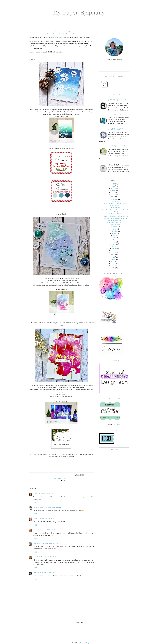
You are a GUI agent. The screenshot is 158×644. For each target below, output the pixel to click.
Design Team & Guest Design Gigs (72, 2)
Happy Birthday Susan (115, 220)
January (114, 248)
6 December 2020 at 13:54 (46, 494)
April (114, 242)
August (114, 233)
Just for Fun (115, 201)
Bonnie (36, 530)
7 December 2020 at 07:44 (49, 543)
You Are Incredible (115, 206)
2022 (113, 193)
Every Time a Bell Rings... (115, 222)
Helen (35, 519)
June (114, 238)
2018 (113, 253)
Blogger (118, 425)
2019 (113, 251)
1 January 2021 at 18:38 (48, 573)
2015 (113, 259)
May (114, 240)
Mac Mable (37, 543)
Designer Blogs (85, 643)
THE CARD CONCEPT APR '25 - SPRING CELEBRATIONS (118, 146)
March (114, 244)
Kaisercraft (58, 478)
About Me (49, 2)
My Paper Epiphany (79, 13)
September (114, 231)
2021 (113, 195)
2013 (113, 264)
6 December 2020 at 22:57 (46, 519)
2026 (113, 184)
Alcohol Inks (41, 477)
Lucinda (36, 557)
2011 (113, 268)
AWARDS (121, 2)
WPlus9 (66, 478)
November (114, 227)
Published (95, 2)
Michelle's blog (50, 454)
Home (37, 2)
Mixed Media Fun (114, 114)
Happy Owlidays (115, 225)
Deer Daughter (115, 208)
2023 (113, 190)
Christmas (60, 477)
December (114, 199)
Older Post (33, 610)
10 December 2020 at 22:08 (48, 557)
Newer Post (90, 610)
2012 (113, 266)
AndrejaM (36, 573)
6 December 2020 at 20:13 (52, 507)
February (114, 246)
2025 (113, 186)
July (114, 235)
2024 (113, 188)
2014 (113, 261)
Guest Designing (86, 477)
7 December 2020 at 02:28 (47, 530)
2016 (113, 257)
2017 (113, 255)
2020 (113, 197)
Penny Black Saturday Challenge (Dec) (115, 218)
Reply (35, 502)
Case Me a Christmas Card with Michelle (115, 216)
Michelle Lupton (57, 37)
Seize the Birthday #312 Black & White (117, 100)
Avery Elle (51, 477)
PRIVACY (108, 2)
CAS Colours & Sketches (115, 214)
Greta (35, 494)
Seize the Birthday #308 (117, 162)
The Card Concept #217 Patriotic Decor (117, 129)
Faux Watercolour (72, 477)
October (114, 229)
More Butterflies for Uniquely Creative (115, 203)
